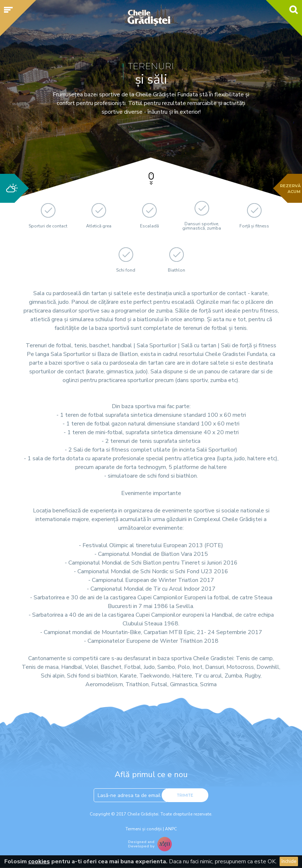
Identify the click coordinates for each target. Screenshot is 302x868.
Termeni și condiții (144, 829)
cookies (39, 861)
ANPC (171, 829)
